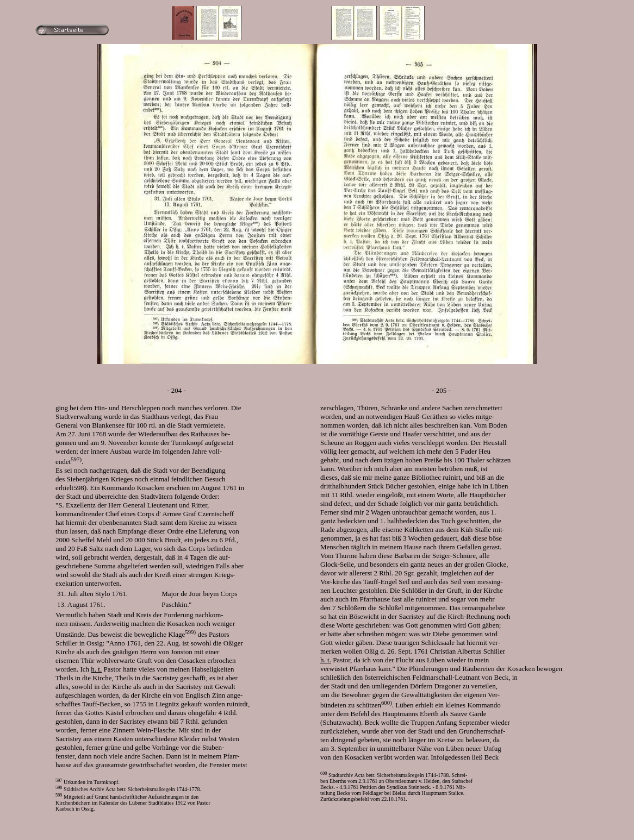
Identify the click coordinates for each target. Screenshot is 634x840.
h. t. (96, 669)
